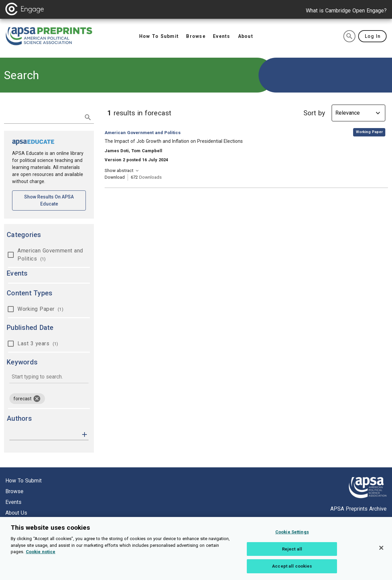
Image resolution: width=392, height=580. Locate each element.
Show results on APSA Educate (55, 200)
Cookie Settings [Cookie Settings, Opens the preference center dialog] (292, 539)
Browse (14, 491)
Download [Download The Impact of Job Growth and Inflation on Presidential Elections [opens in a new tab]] (115, 177)
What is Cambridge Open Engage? (346, 11)
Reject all (292, 556)
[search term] (42, 117)
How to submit (23, 481)
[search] (349, 36)
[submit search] (88, 117)
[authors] (44, 434)
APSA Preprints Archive (358, 509)
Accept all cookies (292, 573)
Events (13, 502)
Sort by (314, 113)
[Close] (381, 555)
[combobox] (49, 377)
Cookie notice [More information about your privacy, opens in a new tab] (41, 558)
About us (16, 513)
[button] (85, 434)
